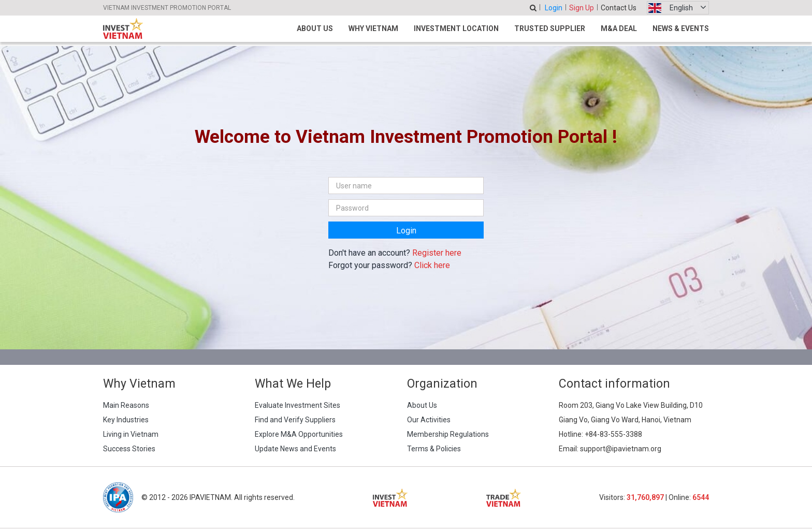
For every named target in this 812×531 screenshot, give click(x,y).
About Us (315, 28)
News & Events (681, 28)
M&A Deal (619, 28)
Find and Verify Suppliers (295, 420)
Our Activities (429, 420)
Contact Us (619, 8)
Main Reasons (126, 405)
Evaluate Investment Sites (298, 405)
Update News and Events (295, 449)
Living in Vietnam (131, 434)
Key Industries (126, 420)
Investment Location (456, 28)
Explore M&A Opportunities (299, 434)
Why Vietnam (373, 28)
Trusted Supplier (550, 28)
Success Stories (129, 449)
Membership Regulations (448, 434)
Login (554, 8)
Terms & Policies (434, 449)
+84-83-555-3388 (613, 434)
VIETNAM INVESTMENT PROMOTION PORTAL (167, 8)
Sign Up (582, 8)
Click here (432, 265)
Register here (437, 253)
